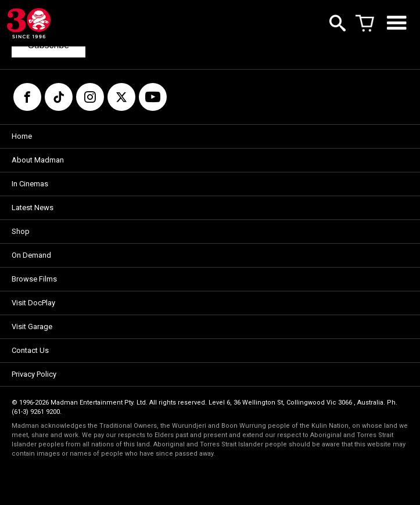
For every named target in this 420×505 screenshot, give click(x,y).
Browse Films (34, 279)
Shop (21, 231)
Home (22, 136)
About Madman (38, 160)
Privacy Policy (34, 374)
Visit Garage (32, 327)
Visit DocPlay (33, 303)
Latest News (33, 208)
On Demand (31, 255)
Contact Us (30, 350)
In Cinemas (30, 184)
